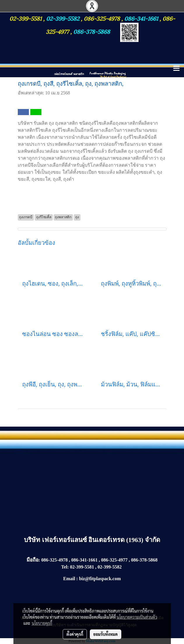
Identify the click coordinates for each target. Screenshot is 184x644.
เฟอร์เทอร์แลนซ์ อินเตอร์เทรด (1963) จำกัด (101, 540)
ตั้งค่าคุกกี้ (75, 634)
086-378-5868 (92, 31)
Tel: (65, 567)
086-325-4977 (114, 560)
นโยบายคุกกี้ (42, 623)
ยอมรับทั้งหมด (106, 634)
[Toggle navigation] (176, 69)
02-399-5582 (63, 18)
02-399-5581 (26, 18)
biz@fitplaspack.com (100, 579)
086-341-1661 (142, 18)
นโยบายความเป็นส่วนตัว (137, 617)
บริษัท (33, 540)
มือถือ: (33, 560)
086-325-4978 (102, 18)
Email (69, 579)
